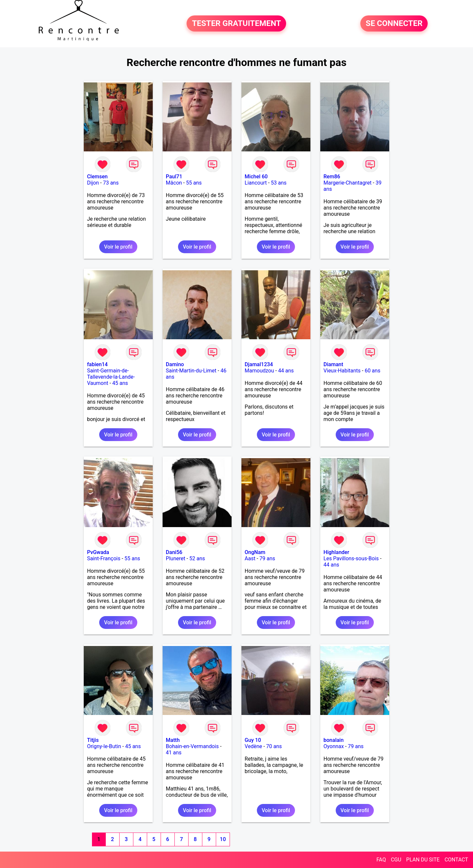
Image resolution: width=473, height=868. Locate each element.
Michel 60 (256, 177)
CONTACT (456, 860)
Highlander (336, 552)
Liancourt (256, 183)
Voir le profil (118, 247)
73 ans (111, 183)
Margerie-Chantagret (348, 183)
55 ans (194, 183)
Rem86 (332, 177)
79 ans (267, 558)
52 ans (197, 558)
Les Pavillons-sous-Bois (351, 558)
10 (223, 839)
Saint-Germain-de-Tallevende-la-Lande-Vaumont (111, 377)
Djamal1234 (259, 364)
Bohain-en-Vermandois (192, 746)
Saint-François (104, 558)
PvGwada (98, 552)
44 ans (286, 371)
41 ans (174, 753)
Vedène (253, 746)
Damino (175, 364)
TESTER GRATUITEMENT (236, 24)
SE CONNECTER (394, 24)
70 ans (274, 746)
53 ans (279, 183)
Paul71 (174, 177)
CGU (396, 860)
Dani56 (174, 552)
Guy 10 (253, 740)
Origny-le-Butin (104, 746)
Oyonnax (334, 746)
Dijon (93, 183)
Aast (250, 558)
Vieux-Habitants (342, 371)
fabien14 (97, 364)
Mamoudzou (259, 371)
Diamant (333, 364)
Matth (173, 740)
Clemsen (97, 177)
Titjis (93, 740)
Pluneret (176, 558)
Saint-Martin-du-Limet (191, 371)
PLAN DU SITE (423, 860)
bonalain (334, 740)
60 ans (372, 371)
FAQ (381, 860)
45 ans (120, 383)
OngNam (255, 552)
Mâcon (174, 183)
